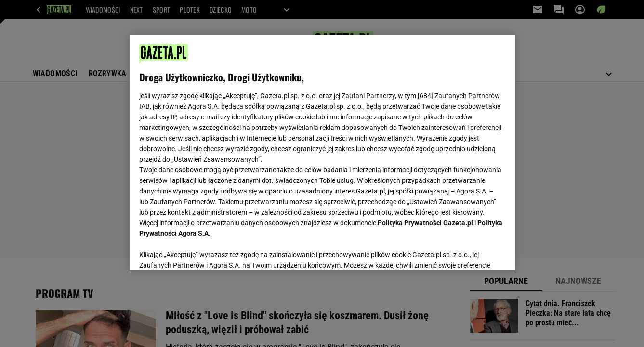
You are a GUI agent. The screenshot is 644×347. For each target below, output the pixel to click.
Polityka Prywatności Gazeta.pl (425, 223)
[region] (322, 153)
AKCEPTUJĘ (472, 252)
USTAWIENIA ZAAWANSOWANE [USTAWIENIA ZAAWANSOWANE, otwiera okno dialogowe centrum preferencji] (202, 251)
